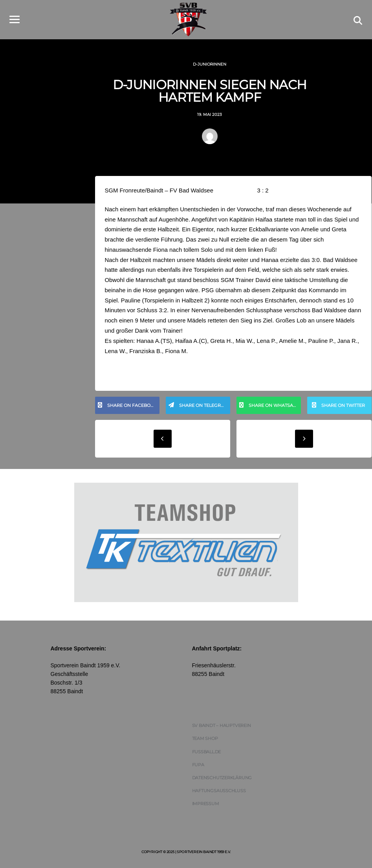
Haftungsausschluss (219, 793)
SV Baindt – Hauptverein (222, 728)
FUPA (198, 767)
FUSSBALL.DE (207, 754)
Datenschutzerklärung (222, 780)
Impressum (206, 806)
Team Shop (205, 741)
